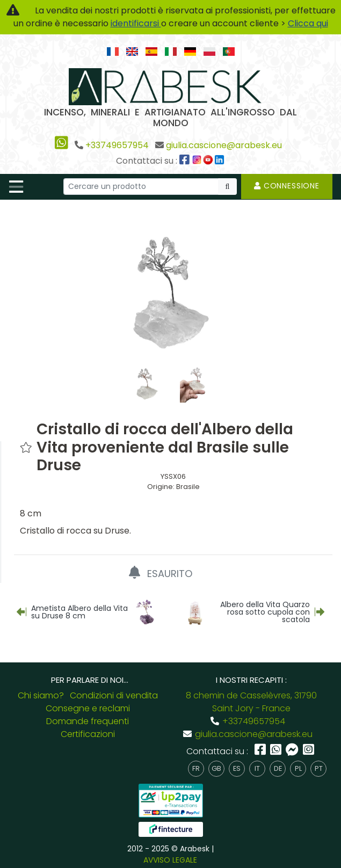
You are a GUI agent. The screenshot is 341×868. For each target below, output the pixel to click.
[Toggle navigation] (16, 187)
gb (216, 768)
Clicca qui (308, 23)
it (257, 768)
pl (298, 768)
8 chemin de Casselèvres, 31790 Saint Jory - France (251, 702)
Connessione (287, 186)
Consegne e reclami (88, 708)
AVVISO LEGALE (170, 860)
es (237, 768)
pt (319, 768)
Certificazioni (88, 734)
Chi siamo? (41, 695)
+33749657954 (117, 145)
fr (196, 768)
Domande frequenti (88, 721)
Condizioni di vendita (114, 695)
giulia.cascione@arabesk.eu (224, 145)
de (278, 768)
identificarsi (136, 23)
